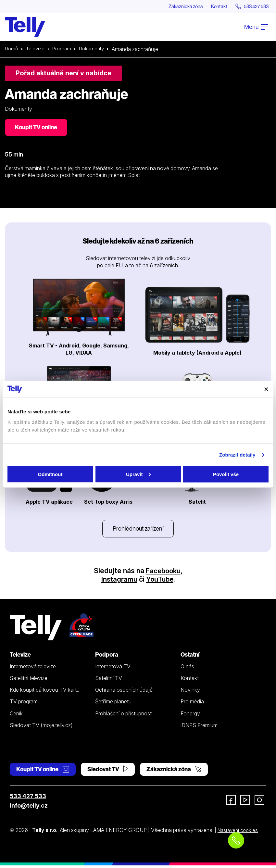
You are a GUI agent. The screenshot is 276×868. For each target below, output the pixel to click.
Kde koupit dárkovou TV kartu (45, 693)
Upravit (138, 474)
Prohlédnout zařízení (138, 531)
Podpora (107, 657)
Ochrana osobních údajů (124, 693)
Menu (256, 27)
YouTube (160, 582)
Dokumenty (95, 49)
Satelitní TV (109, 681)
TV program (24, 704)
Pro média (192, 704)
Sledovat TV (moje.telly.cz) (41, 728)
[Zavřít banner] (266, 389)
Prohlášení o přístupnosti (124, 716)
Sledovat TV (108, 772)
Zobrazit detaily (237, 455)
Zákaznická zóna (177, 6)
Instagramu (119, 582)
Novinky (190, 693)
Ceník (16, 716)
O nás (187, 669)
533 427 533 (28, 799)
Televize (37, 49)
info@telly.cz (29, 808)
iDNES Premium (199, 728)
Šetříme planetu (113, 704)
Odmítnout (50, 474)
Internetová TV (113, 669)
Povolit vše (226, 474)
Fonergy (190, 716)
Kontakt (213, 6)
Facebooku (163, 573)
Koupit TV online (37, 128)
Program (64, 49)
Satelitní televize (29, 681)
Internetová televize (33, 669)
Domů (12, 49)
